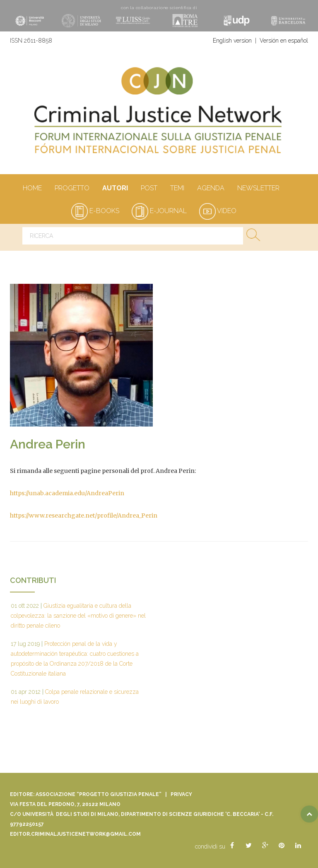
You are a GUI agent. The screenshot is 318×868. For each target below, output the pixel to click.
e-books (95, 211)
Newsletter (258, 189)
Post (149, 189)
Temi (177, 189)
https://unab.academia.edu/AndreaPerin (67, 493)
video (218, 211)
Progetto (72, 189)
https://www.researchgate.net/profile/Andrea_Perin (84, 516)
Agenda (211, 189)
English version (232, 41)
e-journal (159, 211)
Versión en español (284, 41)
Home (32, 189)
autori (115, 189)
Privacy (181, 794)
